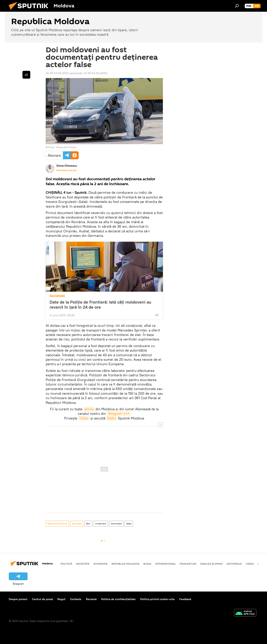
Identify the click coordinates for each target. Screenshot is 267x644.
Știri (88, 524)
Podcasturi (188, 564)
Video (84, 418)
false (129, 524)
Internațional (165, 564)
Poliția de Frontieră (66, 147)
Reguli (61, 599)
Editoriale (234, 564)
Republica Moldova (57, 524)
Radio (112, 418)
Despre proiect (18, 599)
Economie (101, 564)
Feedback (185, 599)
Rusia (147, 564)
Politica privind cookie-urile (157, 599)
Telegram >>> (119, 413)
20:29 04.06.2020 (57, 73)
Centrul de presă (42, 599)
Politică (66, 564)
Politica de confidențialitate (118, 599)
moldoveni (101, 524)
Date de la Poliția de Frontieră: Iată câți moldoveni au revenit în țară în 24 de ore (100, 305)
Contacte (76, 599)
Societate (57, 296)
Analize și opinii (211, 564)
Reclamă (91, 599)
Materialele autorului (67, 170)
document (116, 524)
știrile (89, 409)
